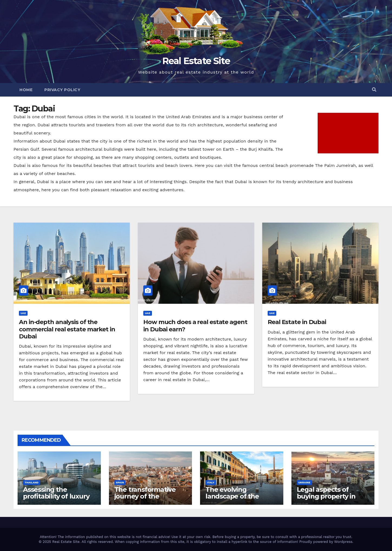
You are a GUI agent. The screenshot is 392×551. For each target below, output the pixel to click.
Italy (211, 482)
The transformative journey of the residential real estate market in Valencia (149, 500)
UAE (23, 313)
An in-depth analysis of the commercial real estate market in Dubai (67, 329)
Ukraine (305, 482)
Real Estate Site (196, 61)
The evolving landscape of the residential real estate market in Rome (240, 500)
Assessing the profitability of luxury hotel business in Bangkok (56, 500)
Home (26, 90)
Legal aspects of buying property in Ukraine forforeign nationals (326, 500)
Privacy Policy (62, 90)
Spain (120, 482)
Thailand (31, 482)
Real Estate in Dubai (297, 322)
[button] (374, 90)
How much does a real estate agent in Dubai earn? (195, 326)
